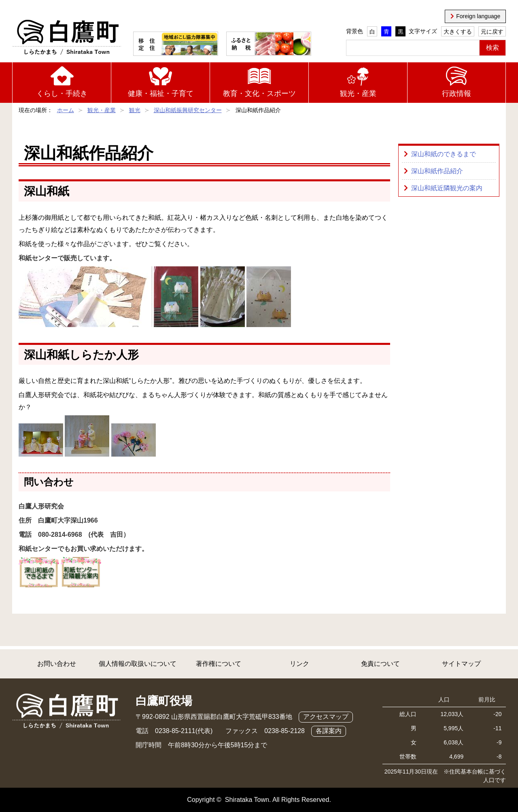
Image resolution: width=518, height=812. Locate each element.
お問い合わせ (57, 664)
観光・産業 (358, 94)
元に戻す (492, 32)
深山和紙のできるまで (444, 154)
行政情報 (456, 94)
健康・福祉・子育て (161, 94)
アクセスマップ (326, 717)
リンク (299, 664)
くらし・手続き (62, 94)
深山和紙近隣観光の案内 (447, 188)
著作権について (219, 664)
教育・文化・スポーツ (259, 94)
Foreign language (478, 16)
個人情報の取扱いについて (138, 664)
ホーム (66, 110)
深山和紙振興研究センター (188, 110)
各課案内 (329, 731)
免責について (380, 664)
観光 (135, 110)
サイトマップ (461, 664)
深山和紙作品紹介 (437, 171)
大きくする (458, 32)
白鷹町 (67, 38)
